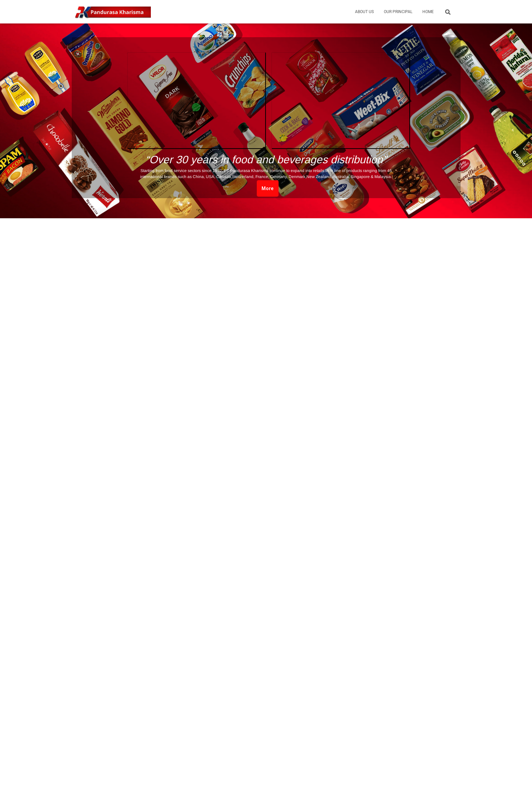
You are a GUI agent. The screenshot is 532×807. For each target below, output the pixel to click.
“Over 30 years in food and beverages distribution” (266, 160)
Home (428, 12)
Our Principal (398, 12)
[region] (266, 118)
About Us (364, 12)
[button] (196, 100)
